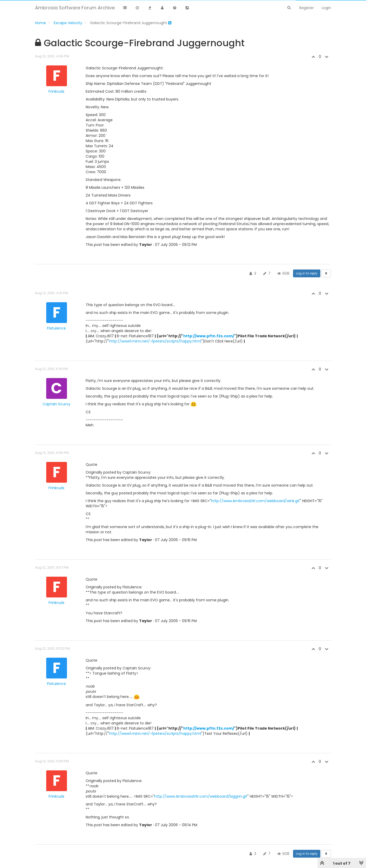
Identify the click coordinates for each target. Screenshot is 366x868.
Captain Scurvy (56, 404)
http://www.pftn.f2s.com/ (209, 336)
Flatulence (56, 328)
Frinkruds (56, 91)
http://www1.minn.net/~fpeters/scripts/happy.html (155, 341)
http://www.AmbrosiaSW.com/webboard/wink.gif (255, 501)
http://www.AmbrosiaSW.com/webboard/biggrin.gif (201, 796)
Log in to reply (307, 273)
